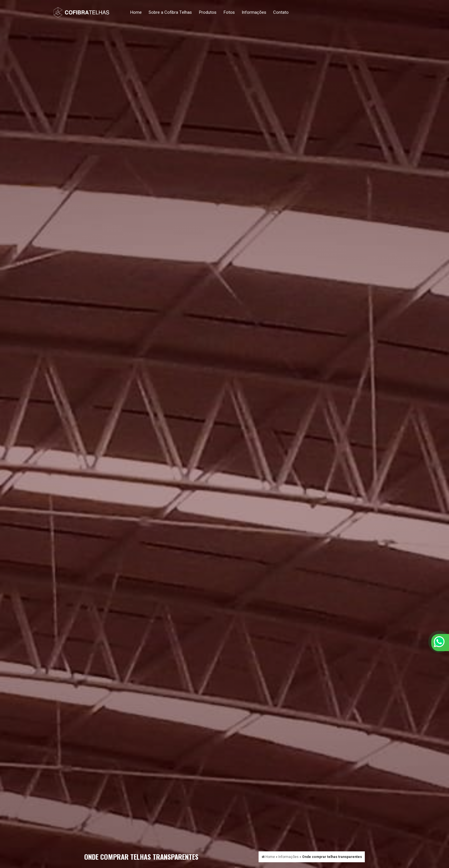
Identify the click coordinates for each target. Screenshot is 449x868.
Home (136, 12)
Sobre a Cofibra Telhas (170, 12)
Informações (254, 12)
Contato (281, 12)
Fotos (229, 12)
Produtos (208, 12)
